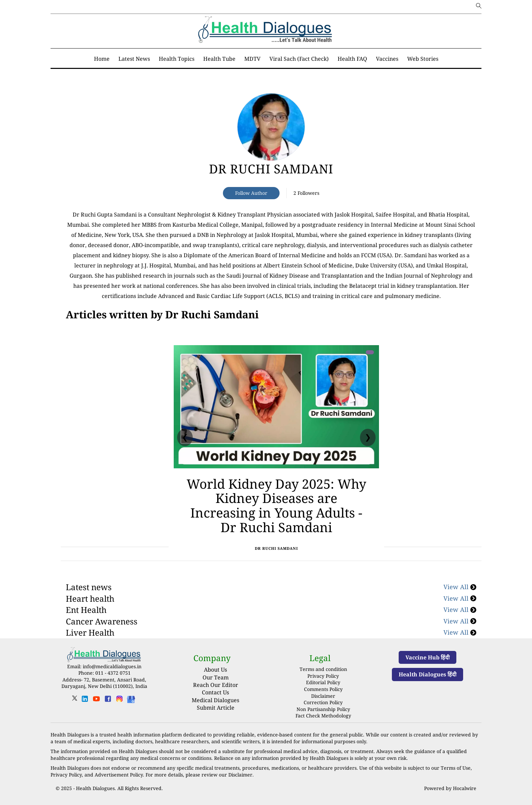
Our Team (216, 677)
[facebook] (108, 701)
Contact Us (215, 692)
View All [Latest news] (460, 587)
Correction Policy (323, 702)
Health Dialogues (95, 788)
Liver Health (90, 632)
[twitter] (75, 700)
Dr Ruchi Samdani (271, 169)
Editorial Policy (323, 682)
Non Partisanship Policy (323, 709)
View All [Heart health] (460, 598)
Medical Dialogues (215, 700)
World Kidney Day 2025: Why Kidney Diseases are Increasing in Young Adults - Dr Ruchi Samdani (276, 505)
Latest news (89, 587)
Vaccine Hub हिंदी (427, 657)
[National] (162, 315)
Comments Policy (323, 689)
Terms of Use (456, 768)
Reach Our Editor (216, 685)
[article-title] (271, 127)
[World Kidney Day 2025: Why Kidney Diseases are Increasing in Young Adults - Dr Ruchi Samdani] (276, 407)
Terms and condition (323, 669)
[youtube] (96, 701)
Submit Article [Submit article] (216, 708)
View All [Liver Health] (460, 632)
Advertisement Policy (119, 775)
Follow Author (251, 193)
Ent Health (86, 610)
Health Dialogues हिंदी (427, 674)
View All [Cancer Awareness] (460, 621)
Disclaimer (323, 696)
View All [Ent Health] (460, 610)
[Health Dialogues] (131, 699)
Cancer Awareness (102, 621)
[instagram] (119, 701)
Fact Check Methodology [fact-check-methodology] (323, 716)
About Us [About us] (215, 670)
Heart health (90, 598)
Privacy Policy (323, 676)
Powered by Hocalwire (450, 788)
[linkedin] (85, 701)
